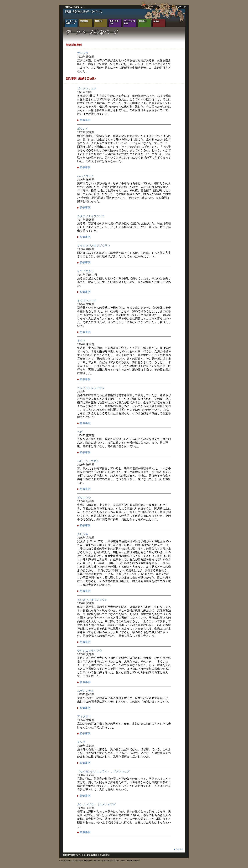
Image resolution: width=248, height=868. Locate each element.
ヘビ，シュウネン (88, 461)
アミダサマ (84, 716)
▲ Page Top (178, 849)
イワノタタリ (85, 271)
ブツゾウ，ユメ (87, 88)
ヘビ (80, 432)
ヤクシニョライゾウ (90, 651)
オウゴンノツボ (87, 300)
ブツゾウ (83, 53)
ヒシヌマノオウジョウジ (92, 600)
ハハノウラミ (85, 176)
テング (81, 742)
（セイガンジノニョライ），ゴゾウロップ (103, 771)
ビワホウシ (84, 498)
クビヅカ (83, 534)
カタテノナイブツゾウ (91, 216)
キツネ (81, 341)
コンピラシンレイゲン (91, 388)
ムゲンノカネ (85, 691)
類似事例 (85, 120)
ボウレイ (83, 129)
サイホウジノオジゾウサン (94, 245)
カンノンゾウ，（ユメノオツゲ (96, 804)
